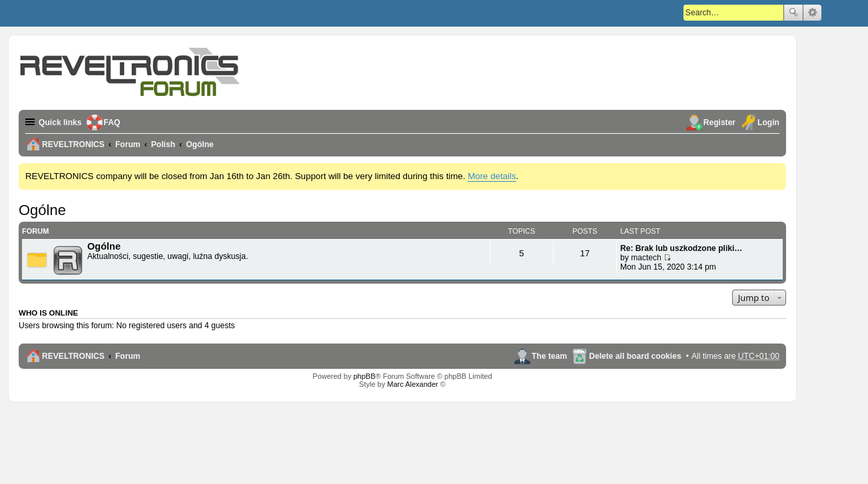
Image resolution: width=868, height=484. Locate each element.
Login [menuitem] (768, 122)
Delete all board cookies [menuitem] (635, 356)
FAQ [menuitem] (112, 122)
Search (793, 13)
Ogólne (42, 210)
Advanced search (812, 13)
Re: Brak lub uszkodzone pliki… (681, 248)
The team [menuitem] (549, 356)
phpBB (364, 376)
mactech (646, 258)
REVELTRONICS (73, 356)
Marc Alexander (412, 384)
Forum (128, 356)
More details (492, 176)
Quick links (60, 122)
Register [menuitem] (719, 122)
